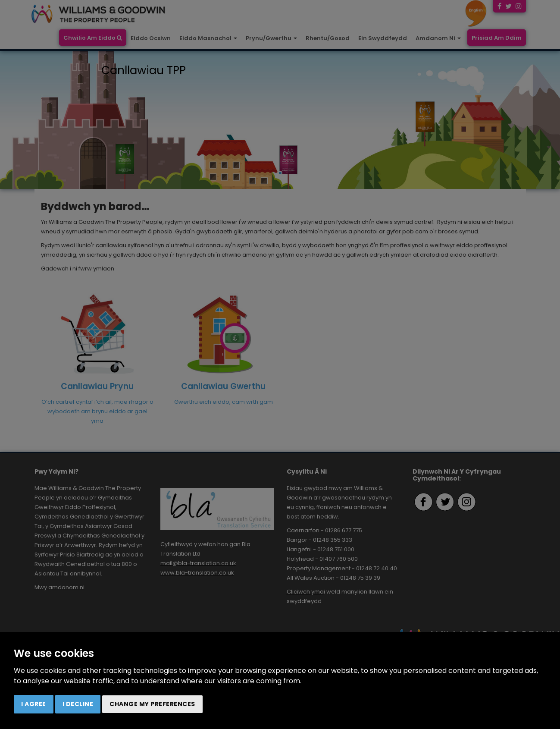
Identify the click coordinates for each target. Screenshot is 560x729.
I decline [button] (78, 704)
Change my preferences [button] (152, 704)
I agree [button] (34, 704)
